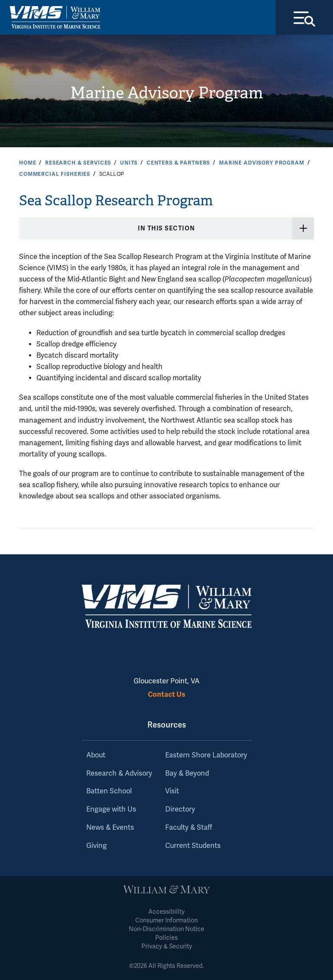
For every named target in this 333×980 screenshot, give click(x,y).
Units (129, 163)
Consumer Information (166, 920)
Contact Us (166, 694)
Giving (96, 846)
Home (28, 163)
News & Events (110, 828)
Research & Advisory (119, 773)
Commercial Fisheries (55, 174)
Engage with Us (111, 809)
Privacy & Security (167, 946)
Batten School (109, 791)
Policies (166, 938)
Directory (180, 809)
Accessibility (166, 912)
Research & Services (78, 163)
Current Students (193, 846)
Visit (172, 791)
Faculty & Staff (189, 828)
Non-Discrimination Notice (166, 929)
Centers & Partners (178, 163)
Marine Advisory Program (167, 93)
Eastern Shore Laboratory (206, 755)
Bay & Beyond (187, 773)
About (96, 755)
